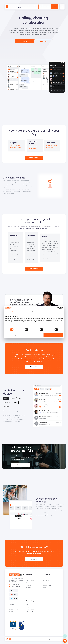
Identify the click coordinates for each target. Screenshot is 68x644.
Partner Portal (12, 607)
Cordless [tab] (15, 403)
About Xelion (46, 583)
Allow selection (34, 335)
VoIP (27, 605)
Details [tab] (34, 312)
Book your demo (34, 269)
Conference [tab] (7, 406)
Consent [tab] (14, 312)
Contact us (34, 559)
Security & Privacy (31, 590)
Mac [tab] (20, 399)
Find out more (20, 465)
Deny (15, 335)
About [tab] (54, 312)
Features (24, 6)
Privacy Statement (51, 639)
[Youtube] (10, 639)
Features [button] (24, 41)
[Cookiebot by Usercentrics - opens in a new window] (57, 308)
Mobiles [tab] (6, 399)
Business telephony (31, 609)
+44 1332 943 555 (14, 584)
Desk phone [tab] (7, 403)
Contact (36, 6)
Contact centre (30, 580)
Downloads (12, 605)
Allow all (53, 335)
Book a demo (44, 41)
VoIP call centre (30, 612)
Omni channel (30, 583)
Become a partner (46, 7)
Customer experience (32, 578)
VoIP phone (29, 607)
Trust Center (12, 612)
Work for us (46, 590)
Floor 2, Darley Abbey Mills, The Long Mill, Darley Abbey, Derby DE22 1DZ (16, 580)
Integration (29, 588)
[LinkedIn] (7, 639)
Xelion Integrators (13, 609)
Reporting (29, 585)
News (45, 588)
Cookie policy (59, 639)
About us (31, 6)
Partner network (47, 585)
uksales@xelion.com (15, 587)
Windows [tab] (13, 399)
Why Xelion (19, 7)
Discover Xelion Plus (34, 158)
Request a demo (55, 7)
